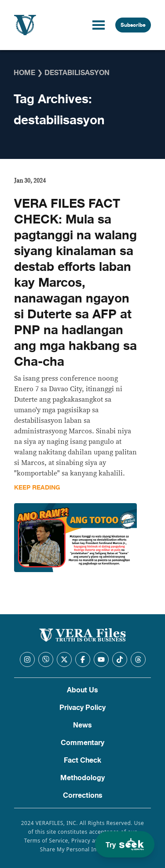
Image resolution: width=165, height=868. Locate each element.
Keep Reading (37, 488)
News (82, 725)
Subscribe (133, 25)
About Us (82, 690)
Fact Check (82, 760)
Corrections (83, 796)
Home (24, 73)
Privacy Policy (82, 708)
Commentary (82, 743)
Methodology (82, 778)
